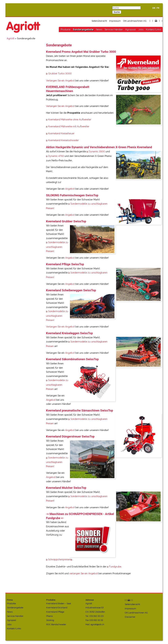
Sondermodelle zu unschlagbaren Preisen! (57, 247)
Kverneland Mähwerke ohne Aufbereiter (70, 119)
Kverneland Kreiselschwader (63, 140)
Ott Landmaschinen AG (135, 21)
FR (158, 8)
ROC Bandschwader (56, 624)
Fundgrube (115, 566)
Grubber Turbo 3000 (60, 73)
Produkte (66, 29)
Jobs (141, 29)
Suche (117, 12)
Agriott (10, 38)
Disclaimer (130, 617)
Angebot (70, 189)
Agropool (131, 29)
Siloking (50, 620)
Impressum (115, 21)
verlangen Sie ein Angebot (84, 573)
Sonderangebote (83, 29)
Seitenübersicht (99, 21)
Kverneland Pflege (55, 612)
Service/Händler (114, 29)
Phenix (50, 616)
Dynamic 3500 (97, 151)
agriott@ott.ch (97, 624)
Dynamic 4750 (56, 156)
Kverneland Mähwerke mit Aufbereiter (69, 126)
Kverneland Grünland (57, 608)
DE (154, 8)
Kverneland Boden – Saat (59, 603)
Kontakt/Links (154, 29)
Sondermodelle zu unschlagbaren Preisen (57, 384)
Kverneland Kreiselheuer (61, 133)
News (99, 29)
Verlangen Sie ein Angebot (60, 80)
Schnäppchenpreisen (59, 559)
